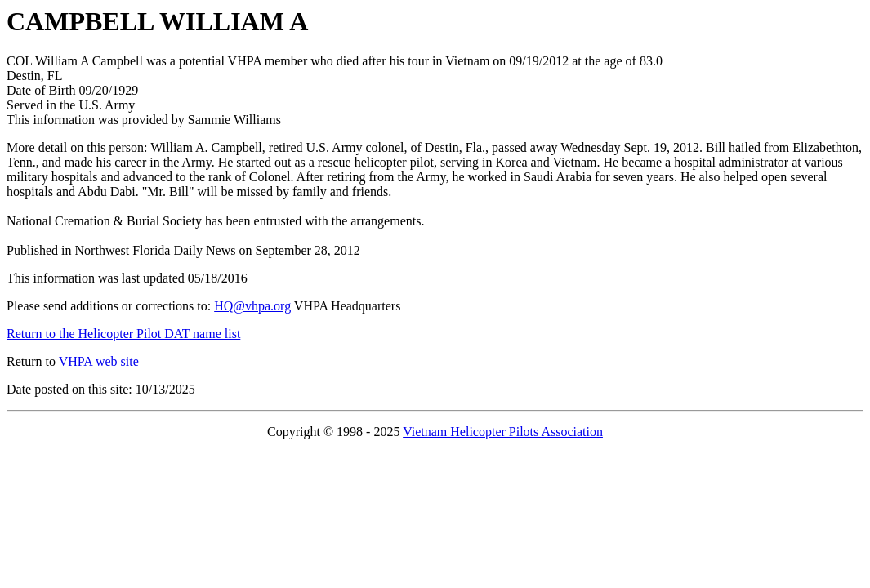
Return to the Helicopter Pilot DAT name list (123, 334)
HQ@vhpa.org (252, 306)
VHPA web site (99, 361)
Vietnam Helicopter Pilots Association (503, 432)
